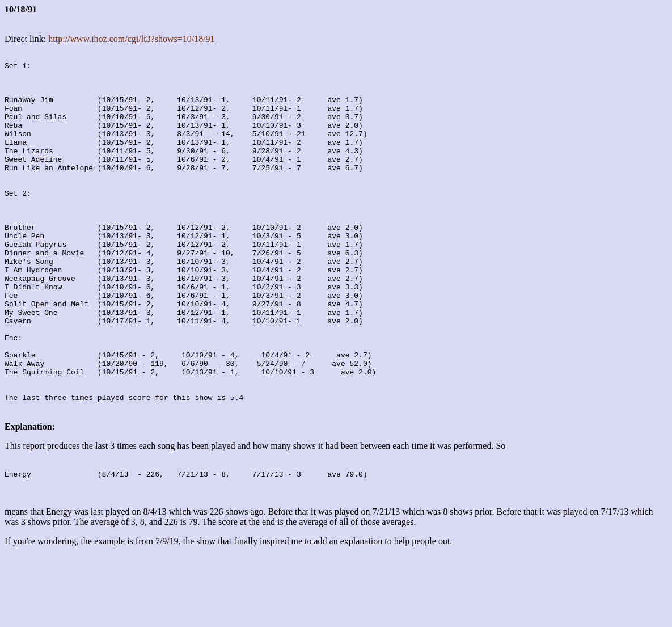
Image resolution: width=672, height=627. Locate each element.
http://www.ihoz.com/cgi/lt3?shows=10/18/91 (131, 39)
